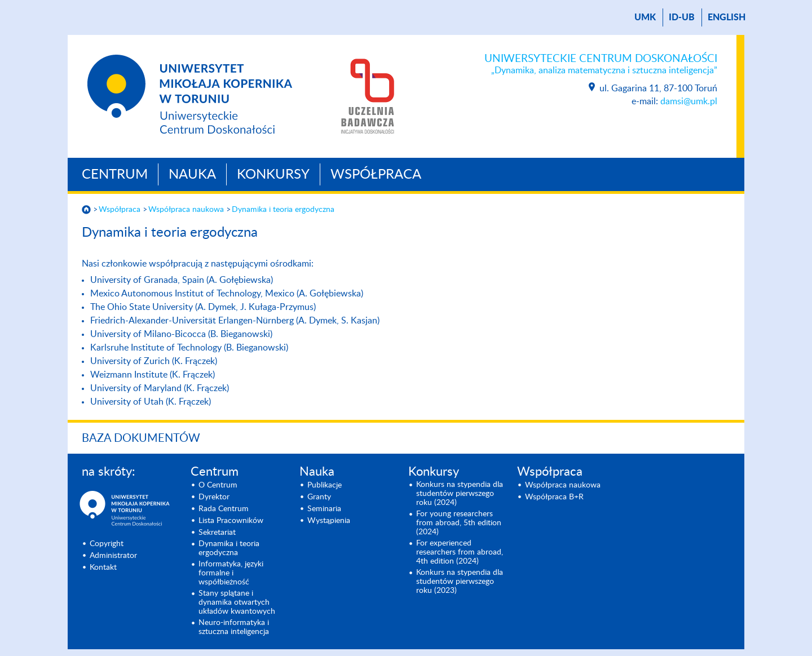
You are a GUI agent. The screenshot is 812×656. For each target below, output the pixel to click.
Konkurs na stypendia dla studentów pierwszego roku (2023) (460, 582)
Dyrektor (214, 497)
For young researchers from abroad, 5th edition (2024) (459, 523)
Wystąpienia (329, 521)
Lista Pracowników (231, 521)
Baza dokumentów (141, 438)
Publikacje (325, 485)
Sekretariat (217, 533)
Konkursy (273, 175)
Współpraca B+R (554, 497)
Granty (319, 497)
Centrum (115, 175)
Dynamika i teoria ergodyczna (283, 210)
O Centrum (218, 485)
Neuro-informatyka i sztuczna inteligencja (234, 627)
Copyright (107, 544)
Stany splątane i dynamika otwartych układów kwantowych (237, 602)
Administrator (113, 556)
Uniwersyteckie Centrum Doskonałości (601, 65)
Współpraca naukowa (186, 210)
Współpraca (376, 175)
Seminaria (324, 509)
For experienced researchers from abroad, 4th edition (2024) (460, 552)
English (727, 17)
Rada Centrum (224, 509)
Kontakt (103, 568)
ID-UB (682, 17)
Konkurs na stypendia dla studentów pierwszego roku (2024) (460, 494)
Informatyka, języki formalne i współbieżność (231, 573)
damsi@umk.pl (689, 101)
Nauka (192, 175)
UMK (645, 17)
